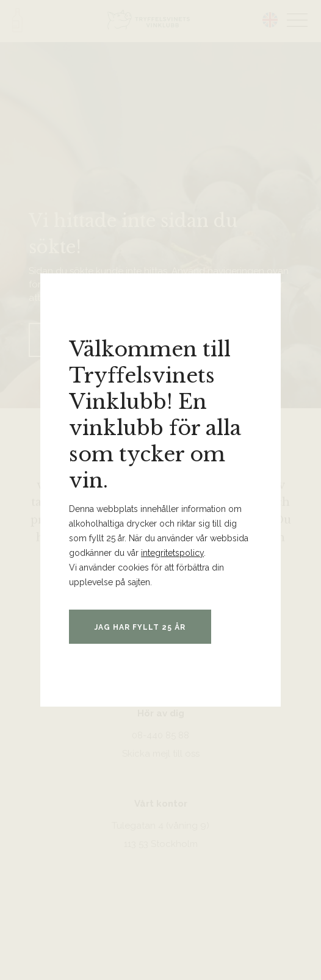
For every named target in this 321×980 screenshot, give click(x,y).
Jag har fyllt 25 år (140, 627)
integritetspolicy (172, 553)
